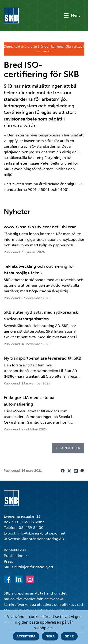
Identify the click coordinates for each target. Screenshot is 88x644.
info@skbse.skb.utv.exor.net (41, 533)
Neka (50, 636)
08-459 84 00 (31, 528)
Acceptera (26, 636)
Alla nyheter (68, 448)
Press (8, 561)
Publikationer (15, 556)
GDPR (69, 636)
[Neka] (82, 627)
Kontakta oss (15, 550)
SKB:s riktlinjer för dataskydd (28, 567)
